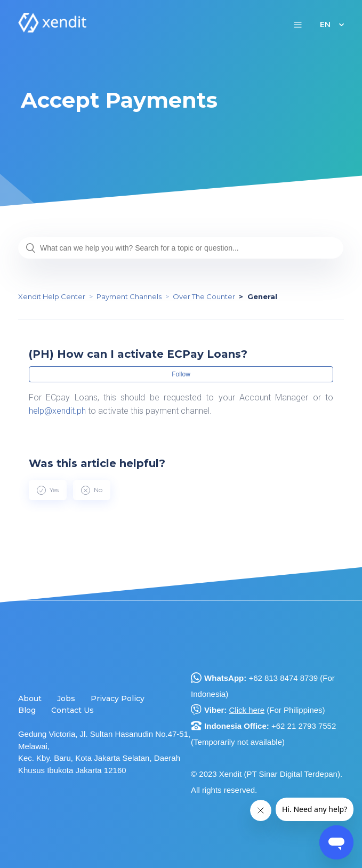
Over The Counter (204, 296)
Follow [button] (181, 374)
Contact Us (73, 710)
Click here (247, 710)
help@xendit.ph (57, 411)
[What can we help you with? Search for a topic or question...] (181, 248)
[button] (298, 24)
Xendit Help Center (52, 296)
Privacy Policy (118, 698)
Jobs (66, 698)
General (262, 296)
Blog (27, 710)
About (30, 698)
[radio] (48, 490)
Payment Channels (129, 296)
